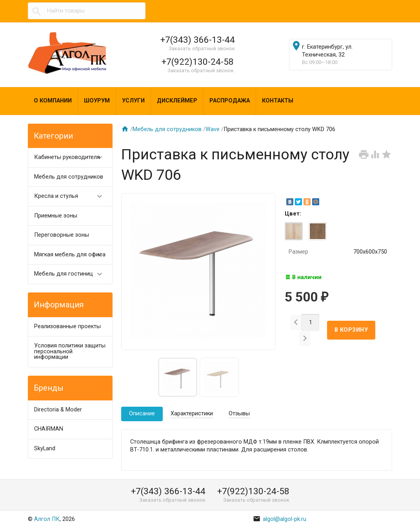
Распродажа (230, 101)
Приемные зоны (56, 216)
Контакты (278, 101)
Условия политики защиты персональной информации (70, 351)
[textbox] (87, 11)
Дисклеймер (177, 101)
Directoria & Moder (58, 410)
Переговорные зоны (62, 235)
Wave (213, 129)
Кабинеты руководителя (72, 158)
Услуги (133, 101)
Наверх (387, 514)
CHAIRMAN (49, 429)
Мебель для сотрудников (69, 177)
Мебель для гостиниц (72, 274)
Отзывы (239, 414)
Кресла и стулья (72, 196)
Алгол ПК (47, 519)
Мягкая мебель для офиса (72, 255)
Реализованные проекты (67, 326)
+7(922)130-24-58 (198, 62)
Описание (142, 414)
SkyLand (45, 449)
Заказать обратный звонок (202, 48)
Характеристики (192, 414)
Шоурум (97, 101)
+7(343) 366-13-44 (198, 40)
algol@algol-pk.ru (280, 519)
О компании (53, 101)
